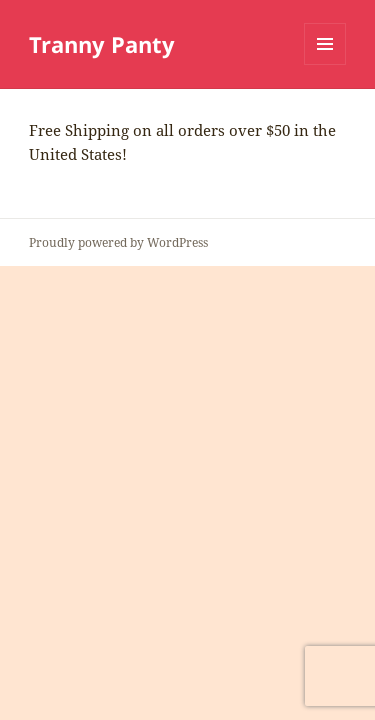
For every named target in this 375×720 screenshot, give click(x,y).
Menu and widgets (325, 64)
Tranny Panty (102, 44)
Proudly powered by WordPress (118, 242)
